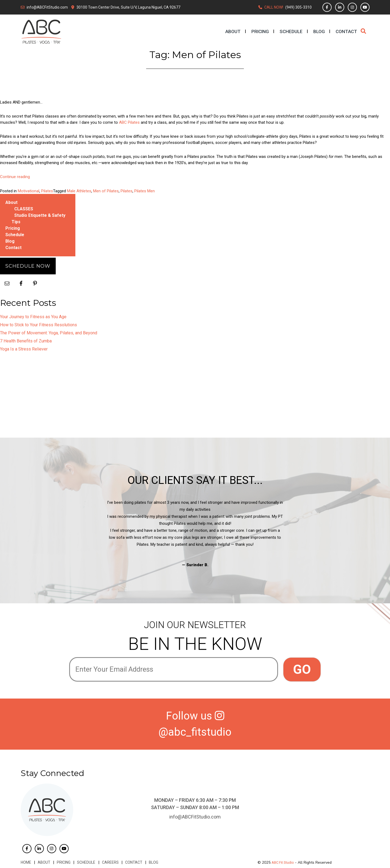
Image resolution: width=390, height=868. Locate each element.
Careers (110, 862)
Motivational (29, 191)
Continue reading (15, 177)
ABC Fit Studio (283, 862)
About (233, 31)
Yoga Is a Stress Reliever (24, 349)
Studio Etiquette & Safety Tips (38, 219)
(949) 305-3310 (298, 7)
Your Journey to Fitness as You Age (33, 317)
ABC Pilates (129, 122)
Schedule (291, 31)
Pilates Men (145, 191)
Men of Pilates (106, 191)
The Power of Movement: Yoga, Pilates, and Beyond (49, 333)
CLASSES (24, 209)
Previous (65, 534)
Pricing (260, 31)
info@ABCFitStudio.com (47, 7)
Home (26, 862)
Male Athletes (79, 191)
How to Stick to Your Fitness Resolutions (38, 325)
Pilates (47, 191)
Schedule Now (28, 266)
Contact (346, 31)
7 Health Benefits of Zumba (26, 341)
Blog (319, 31)
